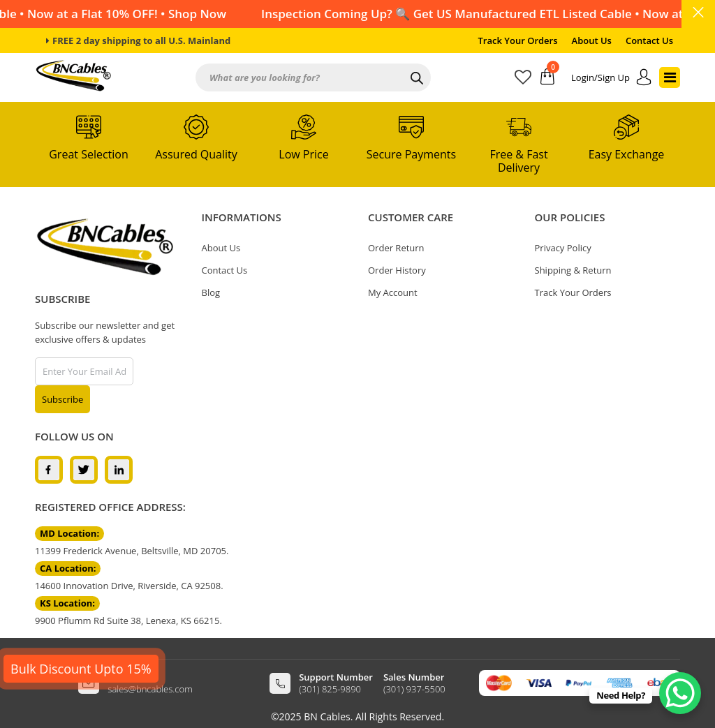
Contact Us (649, 40)
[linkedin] (119, 469)
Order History (397, 270)
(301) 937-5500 (414, 689)
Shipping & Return (573, 270)
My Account (393, 292)
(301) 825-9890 (330, 689)
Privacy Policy (563, 248)
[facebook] (49, 469)
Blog (211, 292)
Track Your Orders (518, 40)
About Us (592, 40)
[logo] (105, 247)
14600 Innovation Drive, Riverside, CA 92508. (129, 586)
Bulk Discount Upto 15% (81, 669)
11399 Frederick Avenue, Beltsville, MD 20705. (132, 551)
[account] (612, 77)
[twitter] (84, 469)
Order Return (396, 248)
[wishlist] (528, 80)
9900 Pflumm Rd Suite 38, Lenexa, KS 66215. (128, 621)
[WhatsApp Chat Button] (680, 693)
